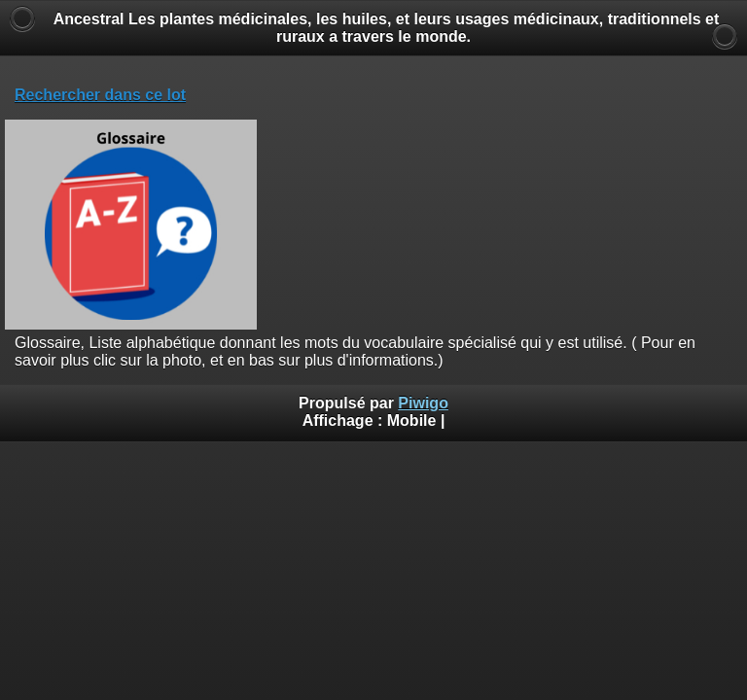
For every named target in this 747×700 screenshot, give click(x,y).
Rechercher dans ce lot (100, 95)
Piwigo (423, 403)
